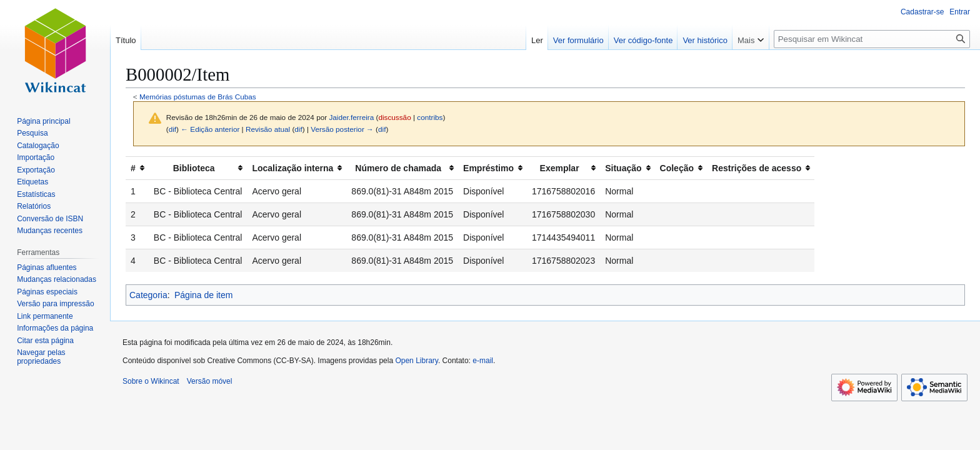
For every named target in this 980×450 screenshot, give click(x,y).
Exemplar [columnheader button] (560, 168)
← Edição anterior (210, 129)
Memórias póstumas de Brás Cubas (198, 97)
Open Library (416, 361)
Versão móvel (210, 381)
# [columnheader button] (133, 168)
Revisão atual (268, 129)
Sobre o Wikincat (151, 381)
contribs (430, 117)
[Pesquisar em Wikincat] (872, 39)
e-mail (483, 361)
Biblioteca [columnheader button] (194, 168)
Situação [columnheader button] (623, 168)
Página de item (203, 295)
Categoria (148, 295)
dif (172, 129)
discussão (394, 117)
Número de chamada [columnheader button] (398, 168)
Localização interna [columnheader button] (292, 168)
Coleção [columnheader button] (677, 168)
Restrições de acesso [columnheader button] (757, 168)
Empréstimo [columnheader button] (488, 168)
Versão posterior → (342, 129)
